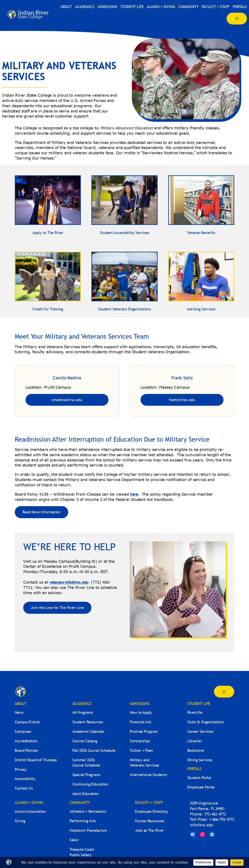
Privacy (21, 769)
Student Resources (88, 722)
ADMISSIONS (140, 704)
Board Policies (26, 750)
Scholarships (140, 741)
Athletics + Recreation (88, 811)
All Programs (83, 712)
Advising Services (201, 309)
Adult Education (86, 794)
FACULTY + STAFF (149, 802)
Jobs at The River (149, 830)
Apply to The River (48, 233)
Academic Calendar (88, 731)
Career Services (200, 731)
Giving (20, 821)
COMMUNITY (80, 802)
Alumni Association (30, 811)
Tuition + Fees (141, 750)
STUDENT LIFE (199, 704)
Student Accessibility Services (124, 233)
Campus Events (27, 722)
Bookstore (196, 750)
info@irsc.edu (202, 825)
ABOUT (21, 704)
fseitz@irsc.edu (182, 400)
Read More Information (41, 512)
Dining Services (200, 760)
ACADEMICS (82, 704)
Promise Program (144, 731)
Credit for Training (48, 309)
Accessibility (25, 779)
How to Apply (141, 712)
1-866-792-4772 (222, 819)
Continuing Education (90, 784)
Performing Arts (83, 821)
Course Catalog (85, 741)
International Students (148, 775)
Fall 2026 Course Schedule (94, 750)
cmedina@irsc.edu (67, 400)
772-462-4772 (215, 814)
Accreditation (26, 741)
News (19, 712)
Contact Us (24, 788)
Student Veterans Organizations (124, 309)
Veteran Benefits (201, 233)
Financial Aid (140, 722)
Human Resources (150, 821)
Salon (74, 840)
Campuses (23, 731)
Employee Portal (201, 787)
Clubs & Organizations (206, 722)
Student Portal (199, 778)
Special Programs (86, 775)
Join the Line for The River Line (57, 608)
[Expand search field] (237, 19)
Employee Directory (152, 811)
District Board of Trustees (36, 760)
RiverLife (195, 712)
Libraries (195, 741)
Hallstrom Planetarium (88, 830)
